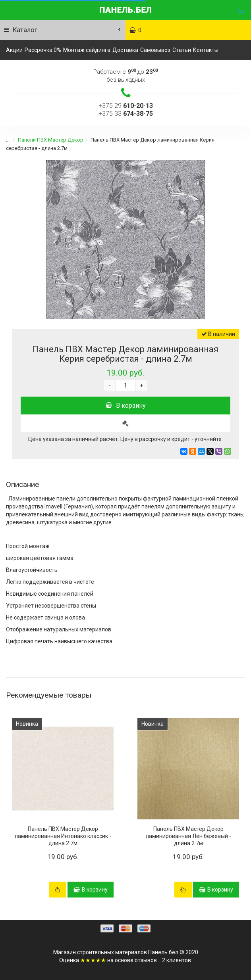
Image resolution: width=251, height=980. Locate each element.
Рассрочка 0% (43, 50)
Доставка (125, 50)
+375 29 (126, 106)
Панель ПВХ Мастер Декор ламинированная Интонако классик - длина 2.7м (63, 836)
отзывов (146, 960)
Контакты (206, 50)
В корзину (126, 406)
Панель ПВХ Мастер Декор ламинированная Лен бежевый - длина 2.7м (188, 836)
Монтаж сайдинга (87, 50)
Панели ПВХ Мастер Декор (51, 140)
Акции (14, 50)
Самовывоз (155, 50)
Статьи (182, 50)
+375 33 (126, 114)
